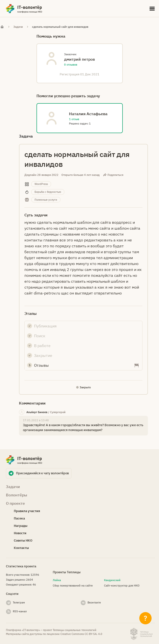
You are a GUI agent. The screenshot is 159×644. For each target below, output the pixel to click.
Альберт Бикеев (37, 412)
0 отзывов (71, 65)
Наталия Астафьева (88, 114)
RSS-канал (20, 611)
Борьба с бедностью (48, 192)
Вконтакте (94, 602)
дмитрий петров (79, 59)
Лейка (57, 580)
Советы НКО (23, 540)
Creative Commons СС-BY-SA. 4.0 (81, 634)
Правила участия (27, 511)
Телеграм (19, 602)
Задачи (18, 27)
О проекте (15, 503)
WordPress (41, 184)
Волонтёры (17, 495)
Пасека (19, 518)
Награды (21, 526)
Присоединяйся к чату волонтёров (42, 473)
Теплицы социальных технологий (75, 630)
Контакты (21, 548)
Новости (20, 533)
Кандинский (112, 580)
